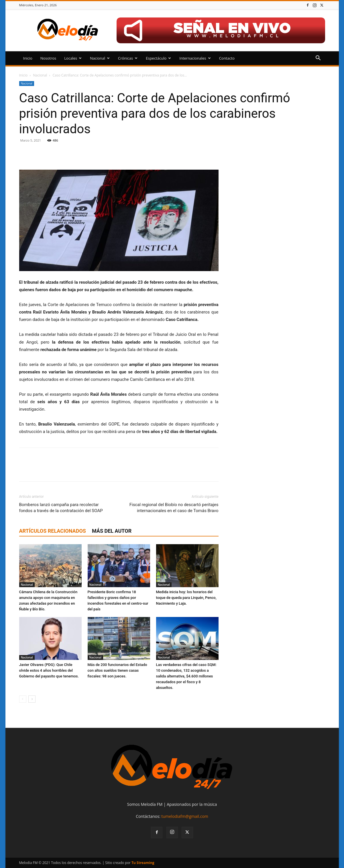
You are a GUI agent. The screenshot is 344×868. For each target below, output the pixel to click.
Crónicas (128, 58)
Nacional (100, 58)
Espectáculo (158, 58)
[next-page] (32, 699)
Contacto (227, 58)
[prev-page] (23, 699)
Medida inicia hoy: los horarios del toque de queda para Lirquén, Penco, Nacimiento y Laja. (186, 598)
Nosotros (48, 58)
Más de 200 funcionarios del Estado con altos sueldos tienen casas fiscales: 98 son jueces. (117, 670)
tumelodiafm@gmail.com (185, 816)
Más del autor (112, 531)
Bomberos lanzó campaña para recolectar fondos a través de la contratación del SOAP (61, 508)
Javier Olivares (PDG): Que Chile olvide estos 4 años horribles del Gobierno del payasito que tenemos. (49, 670)
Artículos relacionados (53, 531)
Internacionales (195, 58)
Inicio (28, 58)
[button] (318, 59)
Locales (73, 58)
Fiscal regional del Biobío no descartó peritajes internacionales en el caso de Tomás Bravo (174, 508)
